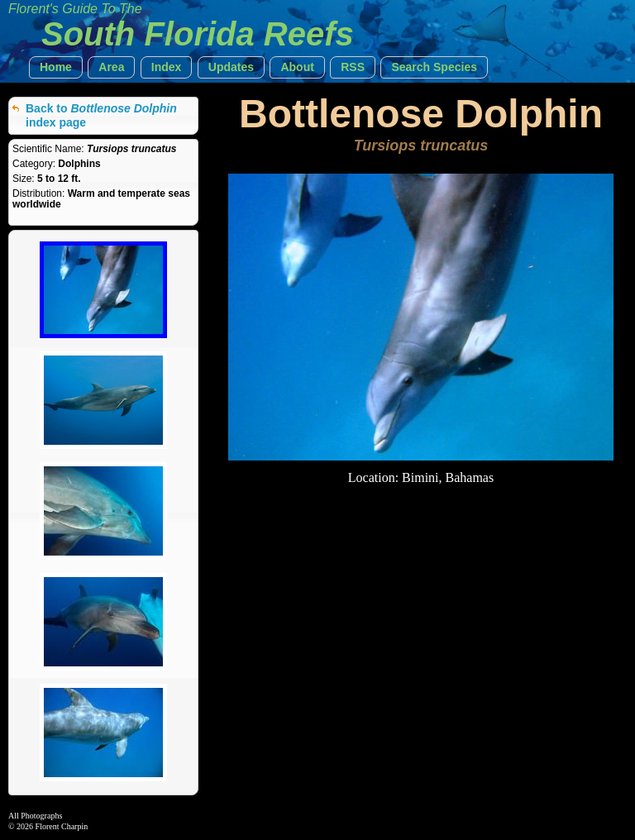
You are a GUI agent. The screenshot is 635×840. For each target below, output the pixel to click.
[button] (56, 67)
